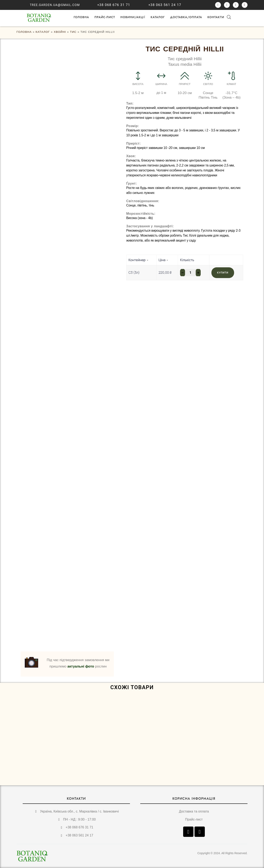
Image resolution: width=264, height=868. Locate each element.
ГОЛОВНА (81, 17)
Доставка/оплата (186, 17)
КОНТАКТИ (76, 799)
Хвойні (60, 32)
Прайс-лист (105, 17)
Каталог (158, 17)
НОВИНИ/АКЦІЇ (133, 17)
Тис (73, 32)
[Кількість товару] (190, 273)
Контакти (216, 17)
